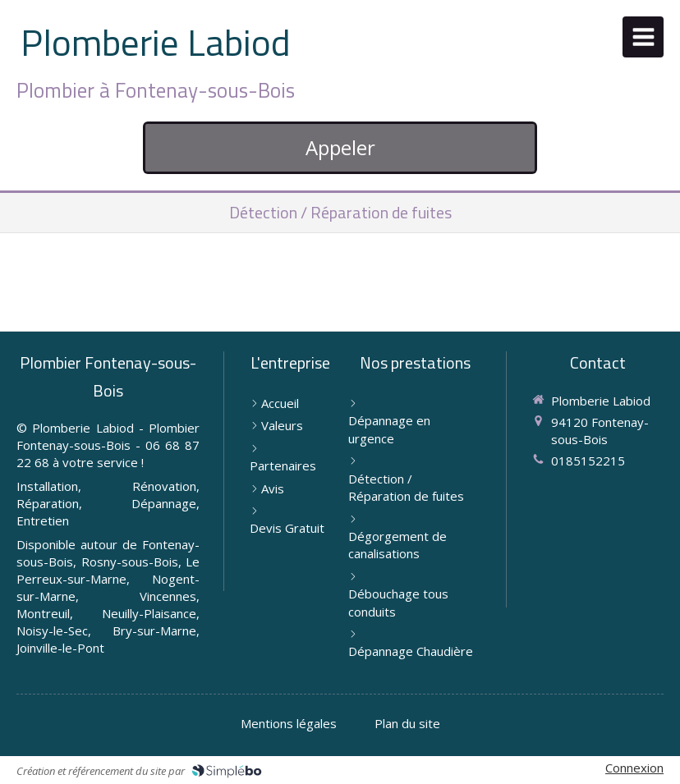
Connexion (634, 768)
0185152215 (588, 461)
